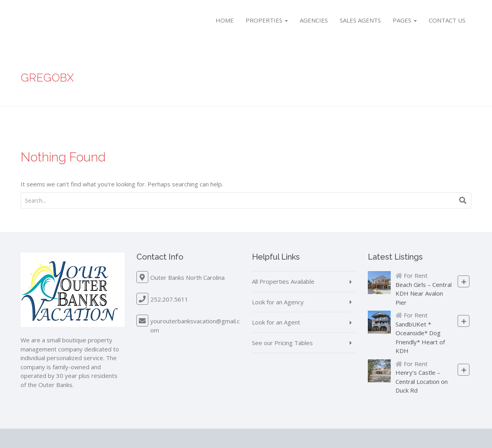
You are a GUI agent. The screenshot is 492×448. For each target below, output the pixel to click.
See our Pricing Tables (282, 343)
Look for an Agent (276, 322)
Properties (267, 20)
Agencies (314, 20)
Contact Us (447, 20)
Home (225, 20)
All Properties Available (283, 281)
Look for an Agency (278, 302)
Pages (405, 20)
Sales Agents (360, 20)
